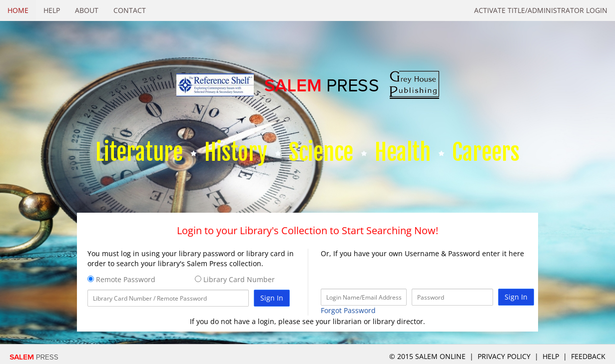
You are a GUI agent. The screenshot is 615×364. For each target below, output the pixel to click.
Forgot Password (348, 310)
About (87, 10)
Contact (130, 10)
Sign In (272, 298)
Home (18, 10)
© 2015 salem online (428, 356)
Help (52, 10)
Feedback (588, 356)
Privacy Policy (504, 356)
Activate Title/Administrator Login (541, 10)
